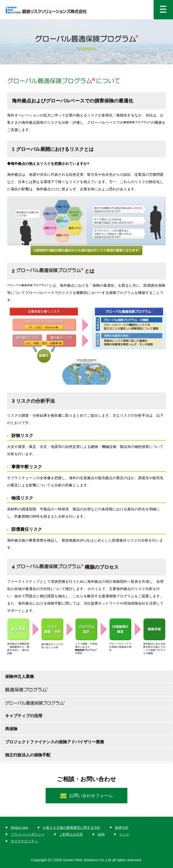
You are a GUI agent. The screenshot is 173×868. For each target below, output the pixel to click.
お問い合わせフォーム (91, 796)
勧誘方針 (122, 828)
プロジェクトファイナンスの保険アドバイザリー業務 (55, 742)
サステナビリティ (24, 841)
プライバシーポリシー (28, 834)
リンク (124, 834)
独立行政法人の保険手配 (28, 755)
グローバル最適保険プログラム (87, 703)
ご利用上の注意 (71, 834)
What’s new (19, 828)
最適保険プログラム (87, 690)
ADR (101, 834)
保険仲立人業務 (20, 677)
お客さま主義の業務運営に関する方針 (72, 828)
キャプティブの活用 (24, 716)
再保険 (11, 729)
